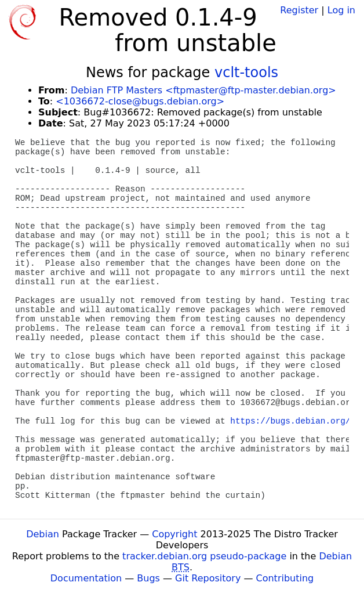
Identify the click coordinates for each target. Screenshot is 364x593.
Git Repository (208, 578)
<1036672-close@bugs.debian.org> (140, 101)
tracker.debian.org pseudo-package (204, 556)
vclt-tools (246, 73)
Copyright (174, 534)
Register (299, 10)
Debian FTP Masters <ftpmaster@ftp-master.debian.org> (203, 90)
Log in (341, 10)
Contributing (285, 578)
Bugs (148, 578)
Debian (43, 534)
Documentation (86, 578)
